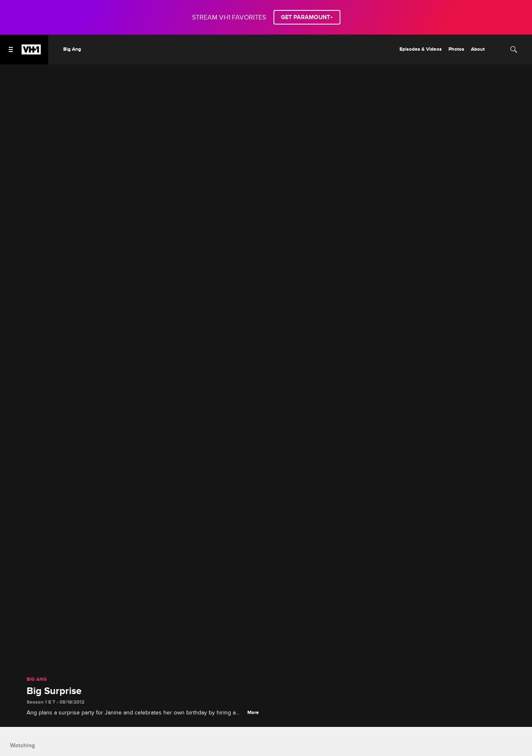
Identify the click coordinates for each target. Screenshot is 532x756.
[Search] (514, 49)
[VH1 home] (31, 52)
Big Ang (37, 680)
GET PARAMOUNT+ (307, 17)
